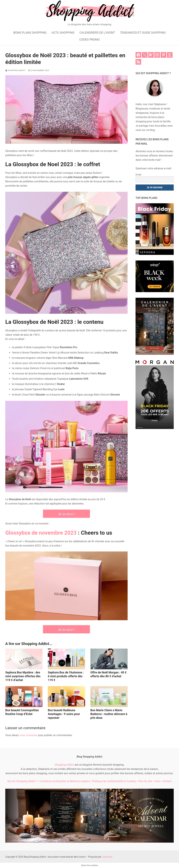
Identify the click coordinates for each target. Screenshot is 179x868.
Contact (167, 781)
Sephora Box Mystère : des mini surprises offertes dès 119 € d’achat (23, 676)
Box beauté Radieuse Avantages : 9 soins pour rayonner (64, 714)
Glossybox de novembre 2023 (42, 533)
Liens (157, 781)
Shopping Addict (15, 70)
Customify (107, 857)
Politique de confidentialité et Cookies (114, 781)
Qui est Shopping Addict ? (22, 781)
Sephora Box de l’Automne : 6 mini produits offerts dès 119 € (66, 676)
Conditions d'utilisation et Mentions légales (65, 781)
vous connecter (28, 735)
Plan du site (145, 781)
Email (138, 175)
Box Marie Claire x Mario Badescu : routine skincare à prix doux (109, 714)
